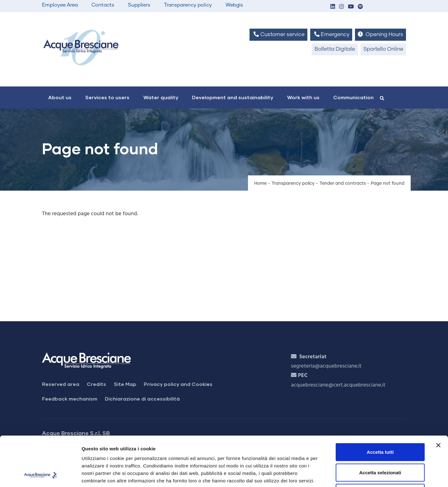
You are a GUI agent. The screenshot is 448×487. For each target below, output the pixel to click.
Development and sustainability (233, 97)
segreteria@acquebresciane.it (326, 366)
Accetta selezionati (380, 426)
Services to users (107, 97)
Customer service (278, 34)
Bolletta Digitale (335, 49)
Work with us (303, 97)
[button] (333, 7)
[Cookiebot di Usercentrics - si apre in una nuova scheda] (40, 475)
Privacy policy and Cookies (178, 384)
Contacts (103, 5)
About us (60, 97)
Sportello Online (383, 49)
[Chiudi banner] (438, 399)
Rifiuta (380, 446)
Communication (353, 97)
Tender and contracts (343, 183)
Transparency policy (188, 5)
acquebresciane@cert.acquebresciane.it (338, 385)
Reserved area (61, 384)
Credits (96, 384)
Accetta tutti (380, 405)
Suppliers (139, 5)
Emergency (331, 34)
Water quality (161, 97)
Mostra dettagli (327, 475)
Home (260, 183)
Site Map (125, 384)
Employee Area (60, 5)
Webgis (234, 5)
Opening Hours (380, 34)
